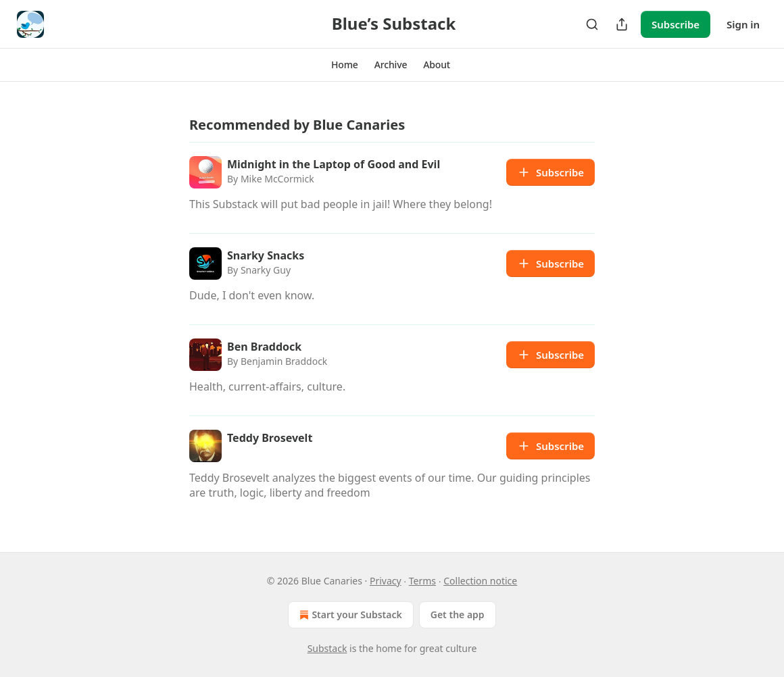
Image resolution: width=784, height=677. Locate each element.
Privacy (386, 581)
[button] (345, 65)
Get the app (458, 615)
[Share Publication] (622, 24)
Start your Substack (349, 615)
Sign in (743, 24)
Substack (327, 648)
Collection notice (480, 581)
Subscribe (676, 24)
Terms (422, 581)
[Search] (592, 24)
